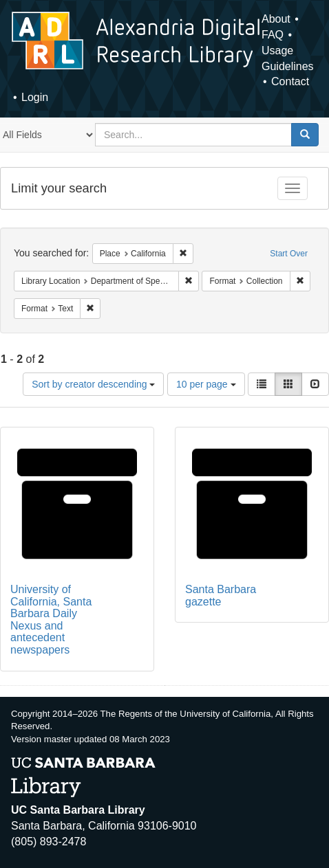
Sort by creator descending (93, 384)
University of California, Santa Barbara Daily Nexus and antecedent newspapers (51, 620)
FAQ (273, 35)
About (276, 19)
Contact (290, 81)
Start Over (289, 254)
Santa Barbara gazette (221, 596)
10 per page (206, 384)
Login (35, 97)
